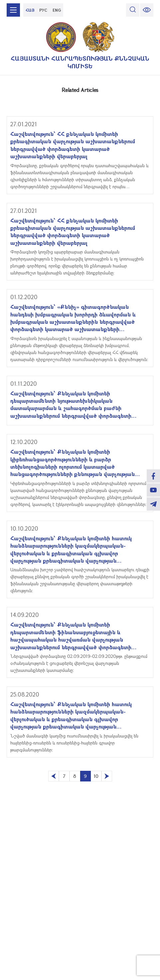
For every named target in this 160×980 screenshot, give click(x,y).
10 (96, 776)
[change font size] (147, 10)
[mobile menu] (13, 10)
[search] (133, 10)
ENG (57, 10)
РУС (43, 10)
